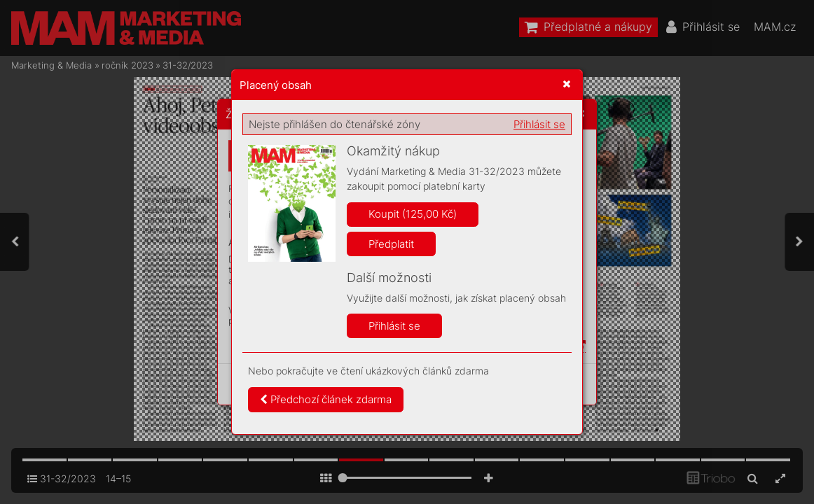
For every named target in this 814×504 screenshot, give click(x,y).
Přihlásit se (539, 124)
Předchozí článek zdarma (326, 399)
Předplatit (391, 244)
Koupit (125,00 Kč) (413, 214)
